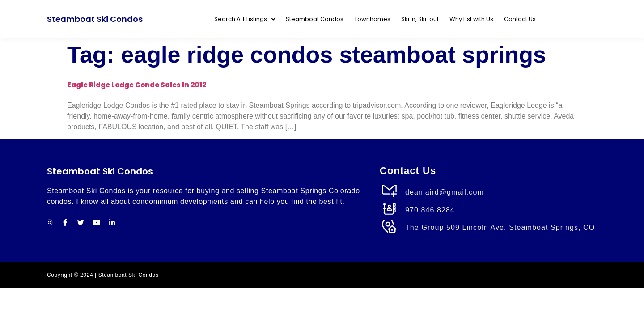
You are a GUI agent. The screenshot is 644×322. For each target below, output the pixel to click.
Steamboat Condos (315, 19)
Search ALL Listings (245, 19)
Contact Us (520, 19)
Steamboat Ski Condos (95, 19)
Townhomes (372, 19)
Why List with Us (471, 19)
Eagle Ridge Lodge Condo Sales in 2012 (137, 85)
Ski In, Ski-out (420, 19)
